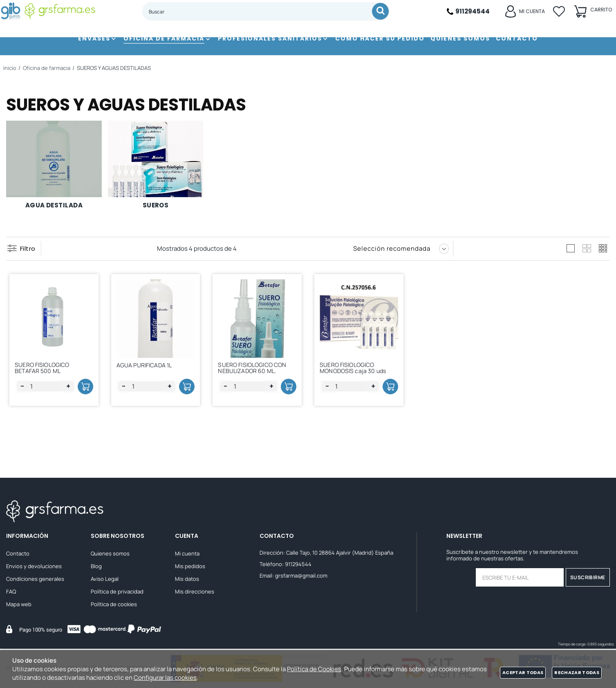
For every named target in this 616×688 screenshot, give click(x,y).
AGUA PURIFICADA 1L (147, 370)
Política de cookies (114, 605)
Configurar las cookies (165, 678)
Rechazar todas (577, 672)
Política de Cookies (314, 669)
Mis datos (187, 580)
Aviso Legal (105, 580)
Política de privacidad (117, 593)
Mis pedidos (190, 567)
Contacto (18, 555)
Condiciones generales (35, 580)
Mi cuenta (187, 555)
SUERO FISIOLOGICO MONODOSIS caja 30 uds (356, 371)
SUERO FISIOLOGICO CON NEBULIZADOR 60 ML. (255, 371)
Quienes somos (110, 555)
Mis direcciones (195, 593)
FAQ (11, 593)
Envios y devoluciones (34, 567)
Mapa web (19, 605)
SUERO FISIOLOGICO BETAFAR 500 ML (45, 371)
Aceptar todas (523, 672)
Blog (96, 567)
